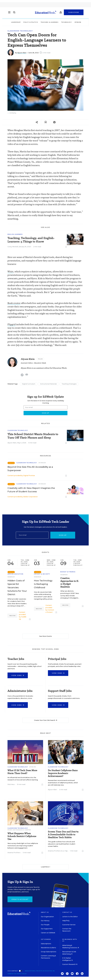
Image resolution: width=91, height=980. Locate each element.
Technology (66, 22)
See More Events (46, 636)
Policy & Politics (31, 22)
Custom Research (70, 964)
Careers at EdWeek (48, 933)
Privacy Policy (22, 974)
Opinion (78, 22)
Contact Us (67, 912)
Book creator (14, 303)
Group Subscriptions (49, 952)
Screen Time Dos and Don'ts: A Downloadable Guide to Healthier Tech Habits (63, 835)
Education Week (40, 363)
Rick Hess (11, 784)
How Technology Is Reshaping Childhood (43, 584)
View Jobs (18, 675)
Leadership (16, 22)
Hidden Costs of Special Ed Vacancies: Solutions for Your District (17, 588)
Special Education (15, 574)
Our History (45, 921)
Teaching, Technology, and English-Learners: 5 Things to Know (31, 240)
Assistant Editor (27, 363)
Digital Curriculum (29, 384)
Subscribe (74, 13)
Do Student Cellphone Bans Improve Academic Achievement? (63, 773)
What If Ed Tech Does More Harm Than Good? (22, 772)
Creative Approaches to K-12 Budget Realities (70, 582)
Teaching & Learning (50, 22)
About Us (45, 912)
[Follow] (40, 359)
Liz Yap (65, 851)
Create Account (20, 899)
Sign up (63, 535)
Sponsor (42, 463)
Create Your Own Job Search (46, 720)
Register (12, 616)
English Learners (15, 234)
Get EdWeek (46, 939)
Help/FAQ (66, 921)
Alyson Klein (22, 53)
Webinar (11, 577)
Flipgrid (12, 324)
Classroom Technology (20, 31)
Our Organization (47, 917)
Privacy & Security (42, 574)
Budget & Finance (68, 572)
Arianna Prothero (14, 853)
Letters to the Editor (70, 917)
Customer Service (69, 925)
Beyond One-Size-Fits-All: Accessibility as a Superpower (30, 469)
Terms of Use (12, 974)
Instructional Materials (48, 384)
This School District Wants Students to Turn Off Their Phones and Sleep (33, 436)
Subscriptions (46, 944)
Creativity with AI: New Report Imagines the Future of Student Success (31, 490)
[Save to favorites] (46, 122)
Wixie (10, 271)
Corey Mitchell (13, 247)
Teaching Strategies (69, 384)
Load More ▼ (46, 867)
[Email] (32, 535)
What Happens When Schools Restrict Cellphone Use (22, 836)
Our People (45, 925)
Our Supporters (47, 929)
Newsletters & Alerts (48, 948)
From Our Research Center (19, 830)
